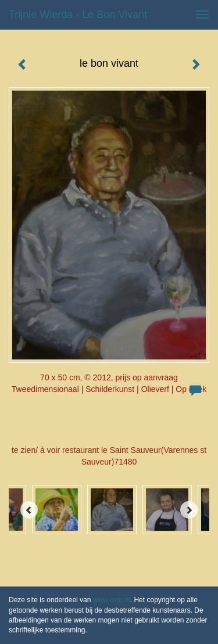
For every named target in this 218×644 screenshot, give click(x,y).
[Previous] (29, 510)
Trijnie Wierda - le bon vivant (78, 15)
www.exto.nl (112, 600)
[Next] (189, 510)
